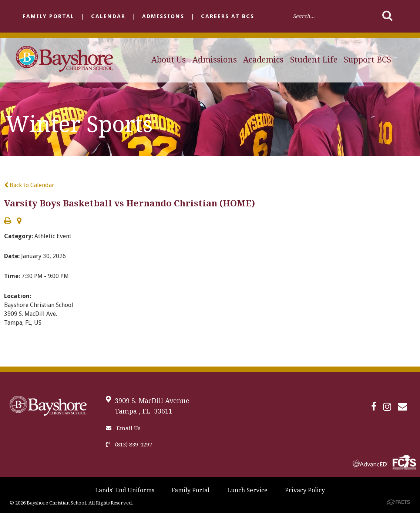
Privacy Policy (305, 490)
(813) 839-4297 (129, 445)
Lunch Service (247, 490)
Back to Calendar (29, 185)
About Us (169, 60)
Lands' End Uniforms (125, 490)
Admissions (163, 16)
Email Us (123, 428)
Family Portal (48, 16)
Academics (263, 60)
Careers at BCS (228, 16)
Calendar (108, 16)
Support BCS (367, 60)
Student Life (314, 60)
